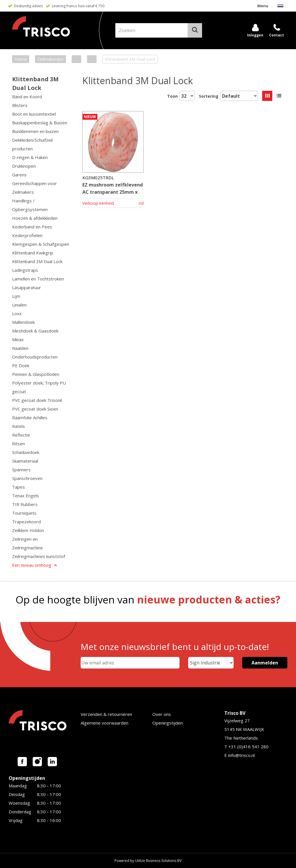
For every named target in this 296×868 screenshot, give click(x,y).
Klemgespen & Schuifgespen (41, 244)
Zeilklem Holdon (28, 530)
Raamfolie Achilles (30, 418)
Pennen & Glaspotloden (36, 374)
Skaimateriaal (25, 461)
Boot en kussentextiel (34, 114)
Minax (18, 339)
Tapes (18, 487)
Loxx (17, 313)
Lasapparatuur (27, 287)
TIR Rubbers (25, 504)
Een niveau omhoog (32, 565)
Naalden (20, 348)
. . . (76, 59)
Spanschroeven (27, 478)
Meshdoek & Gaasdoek (35, 331)
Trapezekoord (26, 522)
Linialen (19, 305)
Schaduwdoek (26, 452)
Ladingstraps (25, 270)
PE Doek (21, 365)
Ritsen (18, 444)
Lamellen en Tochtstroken (38, 279)
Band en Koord (27, 97)
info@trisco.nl (241, 755)
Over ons (162, 714)
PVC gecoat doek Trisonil (37, 400)
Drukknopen (24, 166)
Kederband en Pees (32, 227)
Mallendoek (23, 322)
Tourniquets (24, 513)
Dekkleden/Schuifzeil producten (32, 144)
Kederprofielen (27, 235)
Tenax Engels (26, 496)
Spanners (21, 470)
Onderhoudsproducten (35, 357)
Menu (263, 6)
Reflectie (21, 435)
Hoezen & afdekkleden (35, 218)
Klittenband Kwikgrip (33, 253)
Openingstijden (168, 723)
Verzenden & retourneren (106, 714)
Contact (276, 35)
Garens (19, 175)
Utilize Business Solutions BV (158, 861)
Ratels (18, 426)
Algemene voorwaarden (104, 723)
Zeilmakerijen (50, 59)
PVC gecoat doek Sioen (35, 409)
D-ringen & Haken (30, 157)
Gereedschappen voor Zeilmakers (35, 188)
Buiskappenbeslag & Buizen (40, 123)
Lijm (16, 296)
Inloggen (255, 35)
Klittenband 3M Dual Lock (37, 261)
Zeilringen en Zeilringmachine (27, 543)
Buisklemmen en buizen (35, 131)
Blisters (20, 105)
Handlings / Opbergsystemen (30, 205)
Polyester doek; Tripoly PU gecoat (39, 387)
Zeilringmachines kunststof (39, 556)
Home (21, 59)
